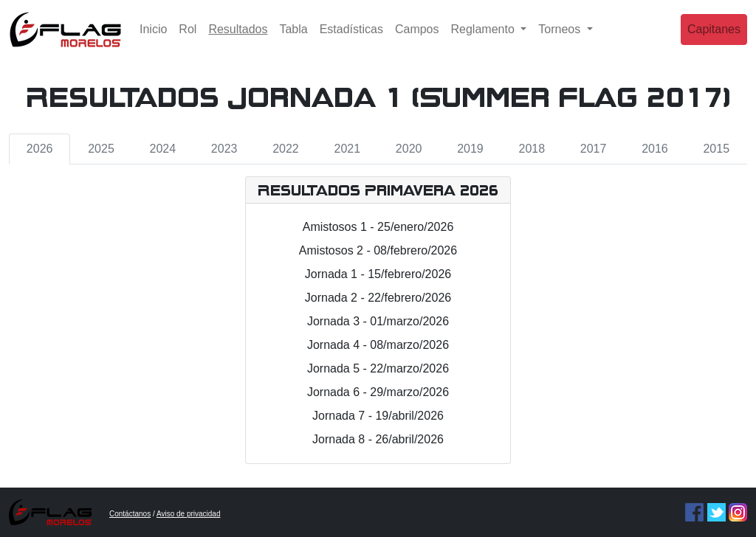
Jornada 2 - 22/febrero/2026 (378, 298)
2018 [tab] (532, 149)
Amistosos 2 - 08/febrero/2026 (378, 250)
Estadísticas (351, 40)
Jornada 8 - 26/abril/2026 (378, 439)
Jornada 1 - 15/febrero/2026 (378, 274)
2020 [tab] (409, 149)
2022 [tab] (286, 149)
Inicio (153, 40)
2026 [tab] (40, 149)
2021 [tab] (348, 149)
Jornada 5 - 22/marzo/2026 (378, 368)
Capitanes (714, 40)
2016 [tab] (655, 149)
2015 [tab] (716, 149)
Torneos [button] (561, 40)
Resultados (241, 39)
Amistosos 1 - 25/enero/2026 (378, 227)
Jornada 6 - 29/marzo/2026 (378, 392)
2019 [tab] (470, 149)
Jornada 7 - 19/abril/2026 (378, 416)
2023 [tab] (224, 149)
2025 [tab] (101, 149)
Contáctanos (130, 514)
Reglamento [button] (485, 40)
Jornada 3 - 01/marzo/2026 (378, 321)
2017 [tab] (594, 149)
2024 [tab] (163, 149)
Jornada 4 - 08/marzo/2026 (378, 345)
